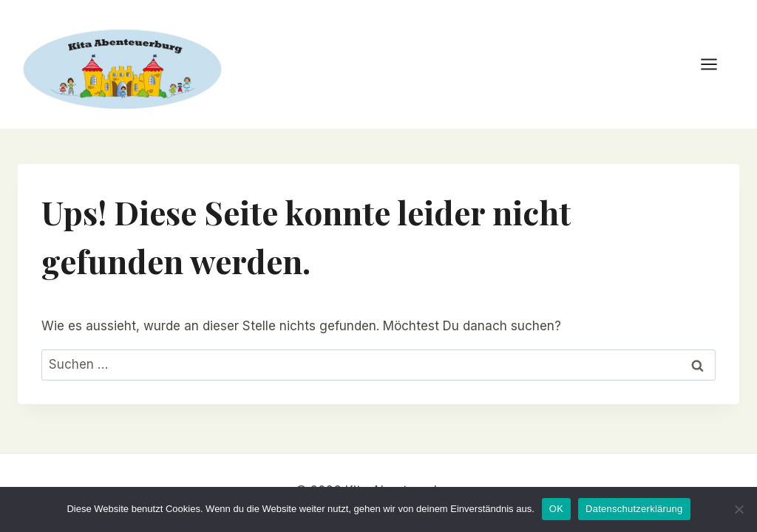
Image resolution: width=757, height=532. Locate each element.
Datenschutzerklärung (634, 509)
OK (556, 509)
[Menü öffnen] (716, 64)
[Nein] (739, 509)
